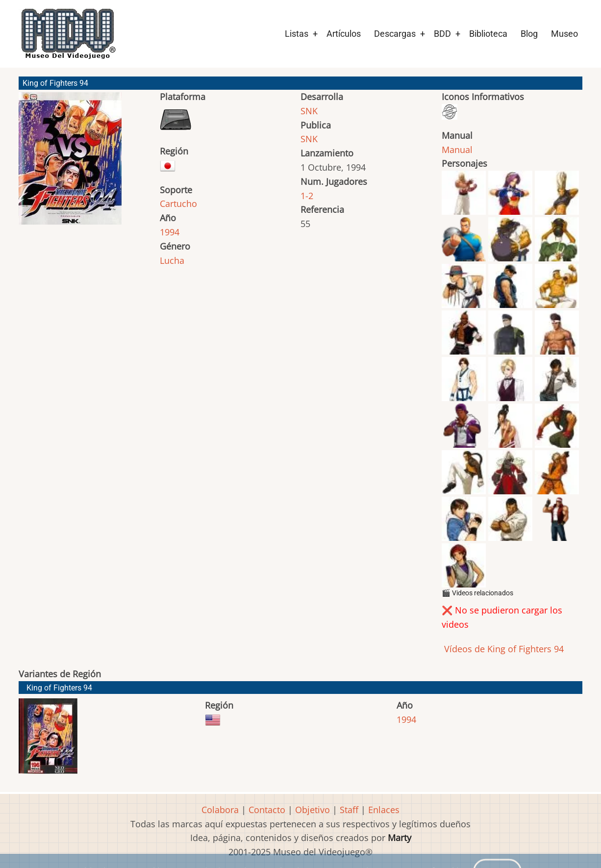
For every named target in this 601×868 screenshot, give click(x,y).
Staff (349, 810)
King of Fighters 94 (59, 688)
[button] (70, 163)
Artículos (344, 34)
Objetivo (313, 810)
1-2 (307, 196)
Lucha (172, 260)
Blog (529, 34)
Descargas (395, 34)
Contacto (267, 810)
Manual (457, 150)
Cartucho (178, 204)
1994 (170, 232)
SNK (309, 111)
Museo (564, 34)
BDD (442, 34)
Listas (297, 34)
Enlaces (384, 810)
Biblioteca (488, 34)
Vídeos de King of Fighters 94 (503, 649)
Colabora (220, 810)
